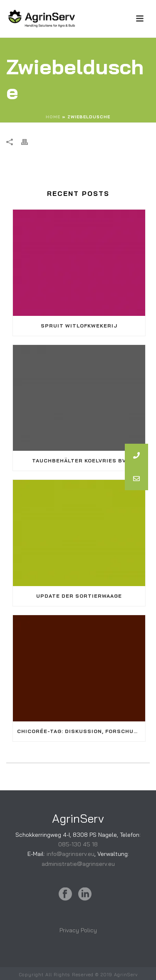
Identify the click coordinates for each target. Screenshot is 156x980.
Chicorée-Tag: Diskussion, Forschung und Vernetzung (81, 731)
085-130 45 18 (78, 844)
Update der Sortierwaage (79, 596)
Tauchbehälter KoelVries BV (79, 461)
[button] (136, 479)
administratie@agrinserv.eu (78, 864)
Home (53, 117)
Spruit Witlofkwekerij (79, 326)
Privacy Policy (78, 930)
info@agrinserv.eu (71, 854)
